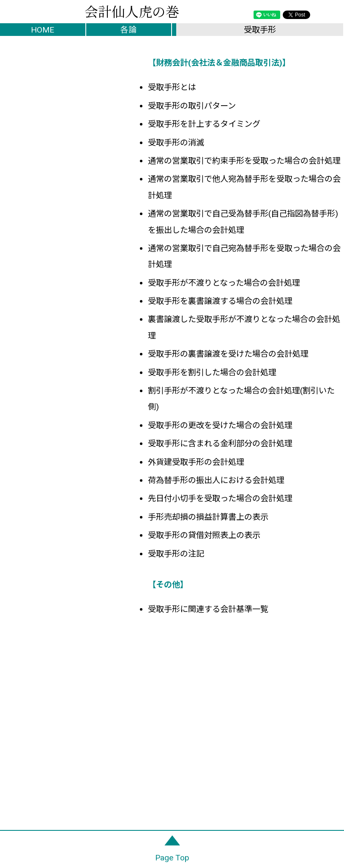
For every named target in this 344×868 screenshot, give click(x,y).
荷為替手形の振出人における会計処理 (216, 480)
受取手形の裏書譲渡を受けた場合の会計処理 (228, 354)
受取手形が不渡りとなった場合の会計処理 (224, 283)
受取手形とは (172, 87)
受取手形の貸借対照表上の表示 (204, 535)
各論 (128, 30)
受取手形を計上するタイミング (204, 124)
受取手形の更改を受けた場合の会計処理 (220, 425)
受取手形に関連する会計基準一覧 (208, 609)
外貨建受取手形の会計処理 (196, 462)
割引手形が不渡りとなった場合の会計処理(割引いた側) (241, 399)
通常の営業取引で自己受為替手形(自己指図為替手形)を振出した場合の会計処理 (243, 222)
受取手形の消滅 (176, 143)
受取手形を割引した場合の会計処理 (212, 373)
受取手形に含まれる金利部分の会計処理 (220, 444)
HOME (42, 30)
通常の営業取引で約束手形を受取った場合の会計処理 (244, 161)
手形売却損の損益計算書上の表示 (208, 517)
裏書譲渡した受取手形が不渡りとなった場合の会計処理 (244, 327)
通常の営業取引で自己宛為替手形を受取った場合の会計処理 (244, 256)
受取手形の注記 (176, 554)
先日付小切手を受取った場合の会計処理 (220, 498)
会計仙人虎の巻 (132, 11)
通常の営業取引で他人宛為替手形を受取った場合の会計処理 (244, 187)
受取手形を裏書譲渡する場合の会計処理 (220, 301)
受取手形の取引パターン (192, 106)
